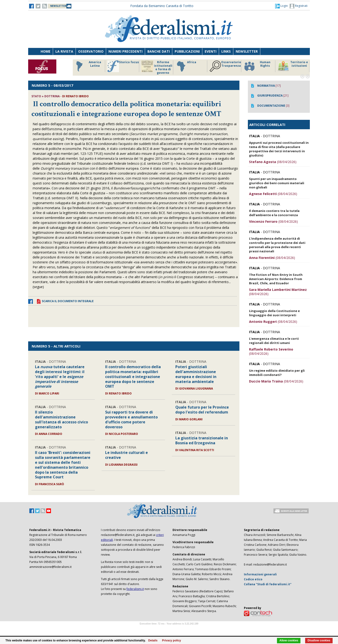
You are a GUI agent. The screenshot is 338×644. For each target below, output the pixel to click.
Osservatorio (91, 51)
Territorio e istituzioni (293, 66)
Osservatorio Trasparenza (225, 66)
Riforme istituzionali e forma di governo (157, 67)
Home (46, 51)
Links (226, 51)
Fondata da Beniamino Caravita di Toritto (162, 6)
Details (153, 640)
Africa (186, 66)
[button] (281, 6)
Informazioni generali (260, 574)
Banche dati (159, 51)
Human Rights (257, 66)
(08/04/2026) (273, 162)
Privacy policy (171, 640)
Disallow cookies (319, 640)
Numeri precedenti (125, 51)
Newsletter (247, 51)
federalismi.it (135, 589)
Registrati (299, 6)
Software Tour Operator (169, 629)
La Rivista (64, 51)
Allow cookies (289, 640)
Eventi (211, 51)
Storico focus (123, 66)
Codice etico (253, 579)
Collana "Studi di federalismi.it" (268, 584)
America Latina (87, 66)
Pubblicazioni (187, 51)
